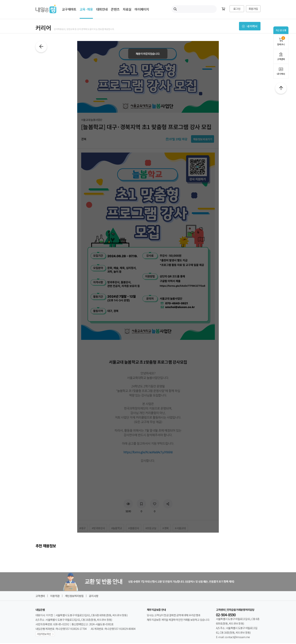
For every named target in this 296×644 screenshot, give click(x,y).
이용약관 (55, 597)
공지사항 (94, 597)
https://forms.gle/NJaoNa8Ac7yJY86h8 (148, 453)
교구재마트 (69, 9)
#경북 (165, 529)
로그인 (237, 9)
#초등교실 (151, 529)
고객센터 (281, 57)
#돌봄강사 (134, 529)
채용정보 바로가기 (203, 140)
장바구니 (281, 41)
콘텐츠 (115, 9)
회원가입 (253, 9)
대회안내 (102, 9)
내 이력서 (281, 71)
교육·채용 (86, 9)
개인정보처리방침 (74, 597)
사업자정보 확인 (44, 635)
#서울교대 (180, 529)
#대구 (82, 529)
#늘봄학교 (117, 529)
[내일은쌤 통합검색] (194, 9)
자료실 (127, 9)
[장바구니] (223, 9)
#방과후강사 (98, 529)
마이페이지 (142, 9)
